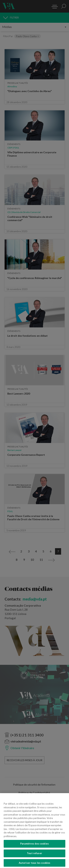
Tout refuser (34, 858)
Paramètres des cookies (34, 848)
